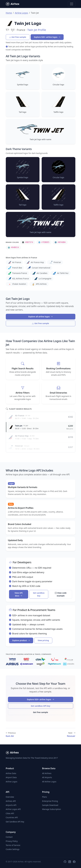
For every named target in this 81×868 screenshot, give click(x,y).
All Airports (47, 777)
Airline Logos (21, 13)
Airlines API (11, 801)
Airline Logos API (13, 809)
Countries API (12, 817)
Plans (45, 797)
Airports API (11, 805)
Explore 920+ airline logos (47, 37)
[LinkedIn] (70, 862)
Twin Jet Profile (37, 30)
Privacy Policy (12, 841)
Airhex (13, 4)
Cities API (10, 813)
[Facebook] (74, 862)
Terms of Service (13, 845)
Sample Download (50, 805)
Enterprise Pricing (50, 801)
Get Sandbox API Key (15, 822)
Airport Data (11, 777)
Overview (10, 797)
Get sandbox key (39, 594)
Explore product (21, 640)
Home (9, 13)
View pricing (43, 640)
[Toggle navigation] (72, 4)
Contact (9, 837)
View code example (61, 594)
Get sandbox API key (41, 706)
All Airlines (47, 773)
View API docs (19, 594)
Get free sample (18, 37)
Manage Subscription (52, 809)
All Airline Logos (49, 782)
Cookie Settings (13, 849)
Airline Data (11, 773)
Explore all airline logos (41, 317)
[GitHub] (65, 862)
